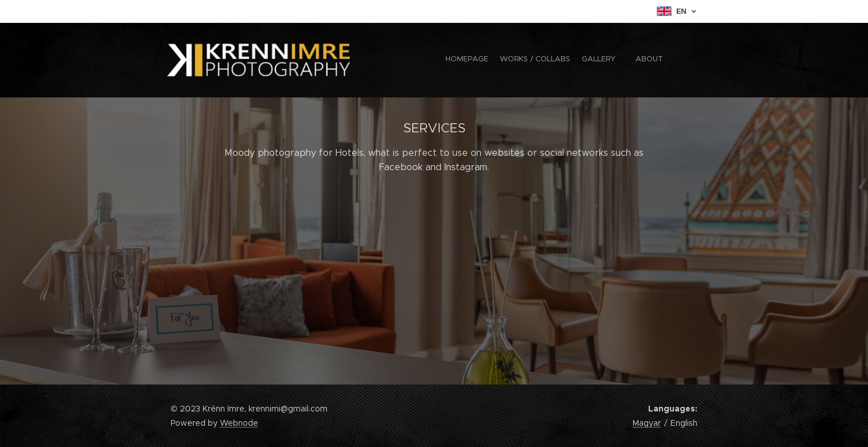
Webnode (239, 423)
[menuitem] (622, 60)
